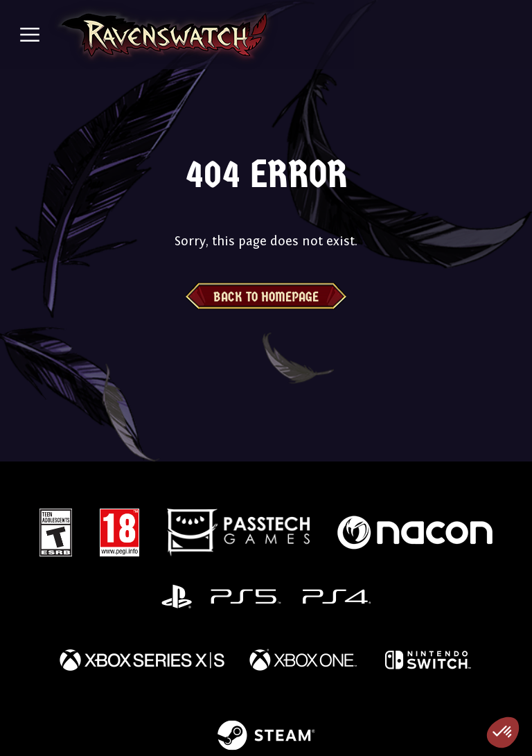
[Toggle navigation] (30, 35)
